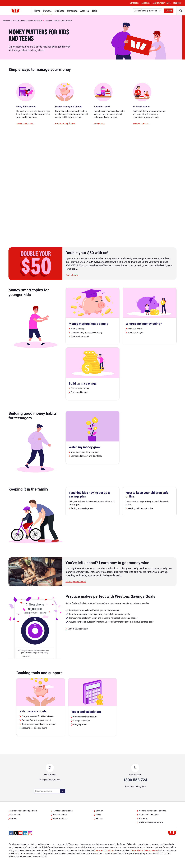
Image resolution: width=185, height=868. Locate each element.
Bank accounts (19, 20)
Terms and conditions (149, 815)
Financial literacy (35, 20)
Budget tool (99, 123)
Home (37, 11)
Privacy (99, 818)
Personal (48, 11)
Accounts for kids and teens (34, 728)
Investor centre (60, 815)
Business (60, 11)
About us (85, 11)
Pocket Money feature (65, 123)
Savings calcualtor (82, 721)
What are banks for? (80, 336)
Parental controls (141, 123)
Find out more (72, 275)
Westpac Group (60, 818)
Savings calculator (25, 123)
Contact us (134, 3)
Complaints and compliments (24, 811)
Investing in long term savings (84, 452)
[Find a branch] (63, 791)
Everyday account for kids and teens (38, 716)
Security (100, 811)
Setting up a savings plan (82, 508)
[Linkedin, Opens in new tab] (25, 833)
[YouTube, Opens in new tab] (20, 833)
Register (177, 3)
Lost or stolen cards (162, 3)
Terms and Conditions (104, 850)
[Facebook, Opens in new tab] (11, 833)
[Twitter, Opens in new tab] (16, 833)
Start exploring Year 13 (76, 582)
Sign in (169, 11)
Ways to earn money (80, 388)
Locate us (146, 3)
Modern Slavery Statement (151, 822)
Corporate (72, 11)
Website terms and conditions (152, 811)
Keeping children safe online (141, 508)
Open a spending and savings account (39, 724)
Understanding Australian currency (86, 333)
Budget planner (80, 724)
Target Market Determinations (144, 850)
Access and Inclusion (63, 811)
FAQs (98, 815)
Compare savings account (85, 717)
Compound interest (79, 392)
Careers (14, 818)
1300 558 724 (135, 780)
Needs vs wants (135, 329)
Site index (143, 818)
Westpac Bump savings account (36, 720)
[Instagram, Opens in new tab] (30, 834)
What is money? (78, 329)
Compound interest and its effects (86, 456)
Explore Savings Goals (78, 629)
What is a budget (135, 333)
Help (95, 11)
